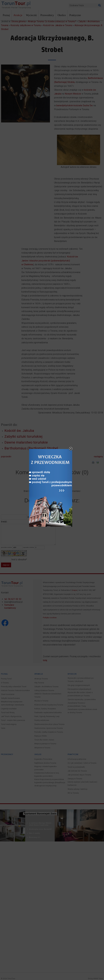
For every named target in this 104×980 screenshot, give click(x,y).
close (71, 400)
